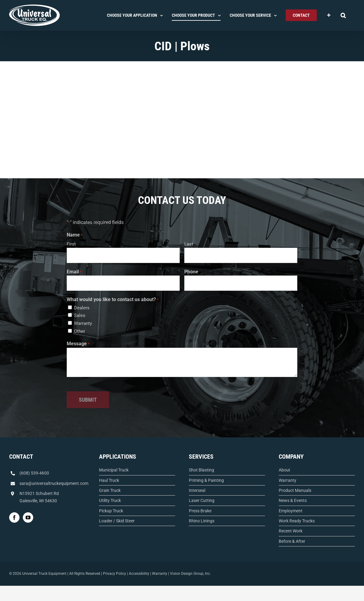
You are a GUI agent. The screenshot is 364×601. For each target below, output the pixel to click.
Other (80, 331)
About (284, 470)
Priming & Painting (206, 480)
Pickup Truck (111, 511)
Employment (291, 511)
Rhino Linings (202, 521)
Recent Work (291, 531)
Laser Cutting (202, 500)
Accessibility (139, 574)
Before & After (292, 541)
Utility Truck (110, 500)
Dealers (82, 308)
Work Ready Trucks (297, 521)
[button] (343, 15)
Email (74, 272)
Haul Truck (109, 480)
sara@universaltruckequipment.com (54, 483)
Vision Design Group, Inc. (190, 574)
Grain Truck (110, 490)
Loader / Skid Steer (117, 521)
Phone (191, 272)
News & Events (293, 500)
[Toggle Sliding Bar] (329, 15)
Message (78, 344)
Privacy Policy (115, 574)
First (71, 244)
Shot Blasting (201, 470)
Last (189, 244)
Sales (80, 315)
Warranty (83, 323)
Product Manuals (295, 490)
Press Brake (200, 511)
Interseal (197, 490)
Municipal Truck (114, 470)
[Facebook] (14, 517)
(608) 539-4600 (34, 473)
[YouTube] (28, 517)
